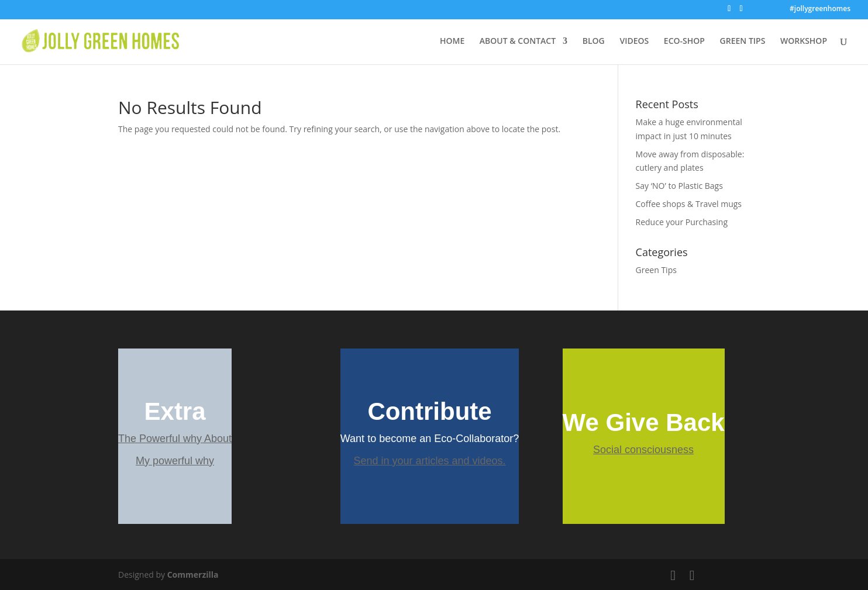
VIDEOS (634, 42)
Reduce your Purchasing (682, 222)
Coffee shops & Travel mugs (689, 204)
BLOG (594, 42)
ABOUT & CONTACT (518, 42)
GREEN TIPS (743, 42)
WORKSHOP (804, 42)
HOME (452, 42)
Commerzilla (193, 575)
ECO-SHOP (684, 42)
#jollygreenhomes (820, 9)
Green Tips (656, 270)
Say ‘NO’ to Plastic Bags (679, 186)
